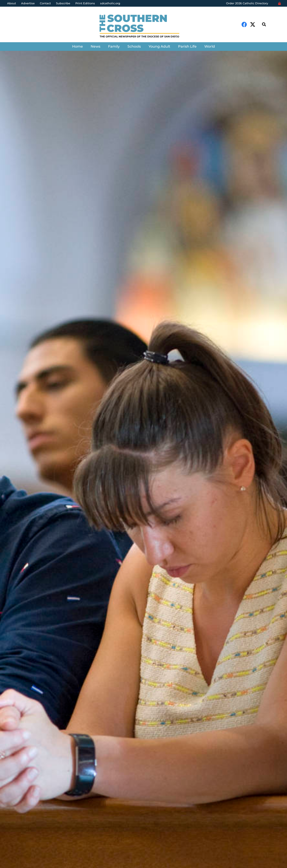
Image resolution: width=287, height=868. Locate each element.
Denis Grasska (22, 482)
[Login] (279, 3)
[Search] (264, 24)
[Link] (143, 27)
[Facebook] (244, 24)
